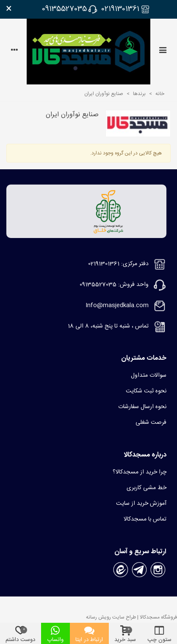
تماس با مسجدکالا (145, 519)
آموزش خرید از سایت (141, 504)
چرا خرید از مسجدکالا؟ (140, 472)
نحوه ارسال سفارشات (142, 407)
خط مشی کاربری (147, 488)
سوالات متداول (149, 375)
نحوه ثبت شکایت (146, 391)
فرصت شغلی (151, 423)
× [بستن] (9, 9)
